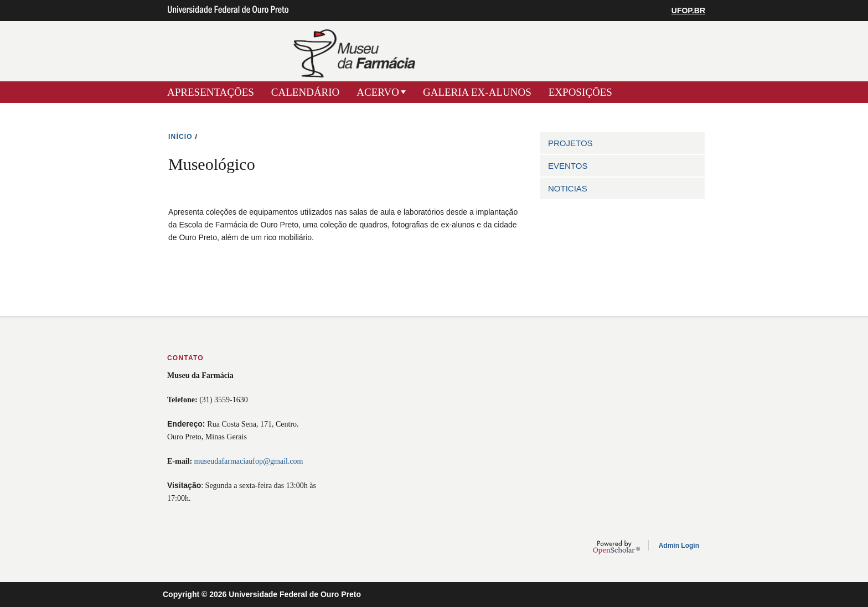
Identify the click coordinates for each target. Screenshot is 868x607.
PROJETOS (570, 143)
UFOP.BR (688, 11)
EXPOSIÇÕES (580, 92)
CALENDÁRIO (306, 92)
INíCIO (180, 137)
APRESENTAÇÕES (211, 92)
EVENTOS (568, 166)
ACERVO (378, 92)
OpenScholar (616, 547)
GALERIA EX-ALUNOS (477, 92)
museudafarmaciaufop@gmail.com (249, 461)
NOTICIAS (568, 188)
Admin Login (679, 546)
